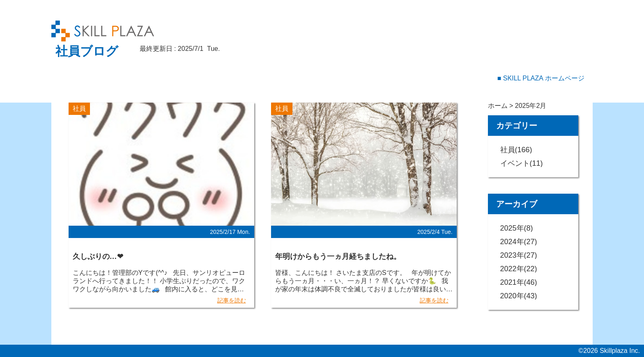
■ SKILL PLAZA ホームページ (541, 78)
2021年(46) (519, 282)
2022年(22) (519, 269)
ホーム (498, 106)
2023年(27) (519, 255)
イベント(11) (522, 163)
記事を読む (232, 300)
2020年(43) (519, 296)
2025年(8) (517, 228)
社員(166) (516, 150)
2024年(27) (519, 242)
